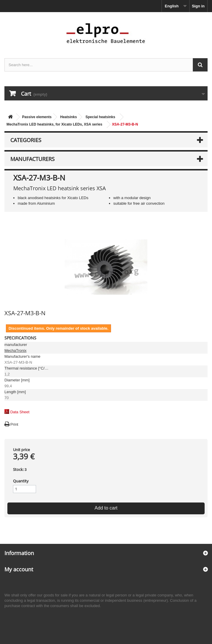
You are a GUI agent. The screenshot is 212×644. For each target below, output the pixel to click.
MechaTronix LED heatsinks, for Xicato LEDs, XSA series (54, 124)
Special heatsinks (100, 117)
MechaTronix (16, 351)
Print (14, 424)
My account (19, 569)
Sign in (198, 6)
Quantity (21, 481)
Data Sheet (20, 412)
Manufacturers (32, 159)
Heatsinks (69, 117)
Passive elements (37, 117)
